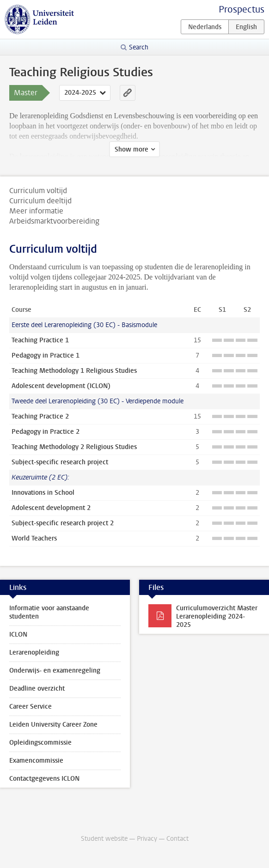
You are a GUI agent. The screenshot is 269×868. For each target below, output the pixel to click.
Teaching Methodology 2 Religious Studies (74, 447)
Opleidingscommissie (40, 743)
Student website (104, 839)
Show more (131, 149)
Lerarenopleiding (34, 653)
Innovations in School (43, 493)
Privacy (147, 839)
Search (139, 47)
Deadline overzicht (37, 689)
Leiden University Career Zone (53, 725)
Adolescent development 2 (51, 508)
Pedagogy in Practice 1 (46, 355)
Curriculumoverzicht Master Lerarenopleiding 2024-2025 (217, 616)
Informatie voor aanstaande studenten (49, 612)
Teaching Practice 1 (40, 340)
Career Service (31, 707)
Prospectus (241, 9)
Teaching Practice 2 (40, 416)
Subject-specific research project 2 (63, 523)
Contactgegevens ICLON (44, 779)
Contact (177, 839)
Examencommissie (36, 761)
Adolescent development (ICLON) (61, 386)
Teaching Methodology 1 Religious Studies (74, 371)
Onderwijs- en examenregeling (55, 671)
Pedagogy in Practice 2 (46, 432)
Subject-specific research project (60, 462)
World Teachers (34, 538)
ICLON (18, 634)
